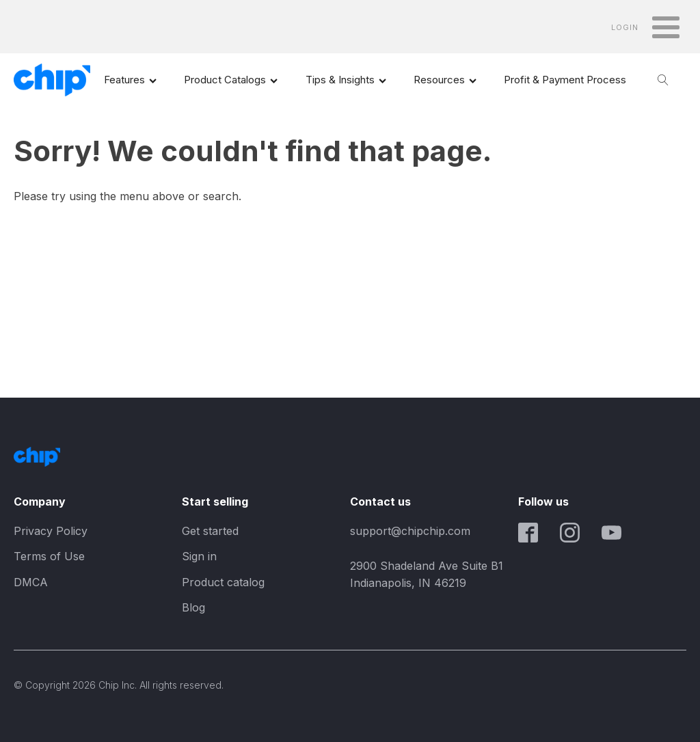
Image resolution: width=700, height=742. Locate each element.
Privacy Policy (51, 531)
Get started (210, 531)
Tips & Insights (346, 80)
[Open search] (663, 80)
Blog (193, 607)
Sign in (199, 556)
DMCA (31, 582)
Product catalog (223, 582)
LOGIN (625, 28)
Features (130, 80)
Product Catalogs (231, 80)
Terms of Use (49, 556)
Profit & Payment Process (565, 80)
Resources (445, 80)
